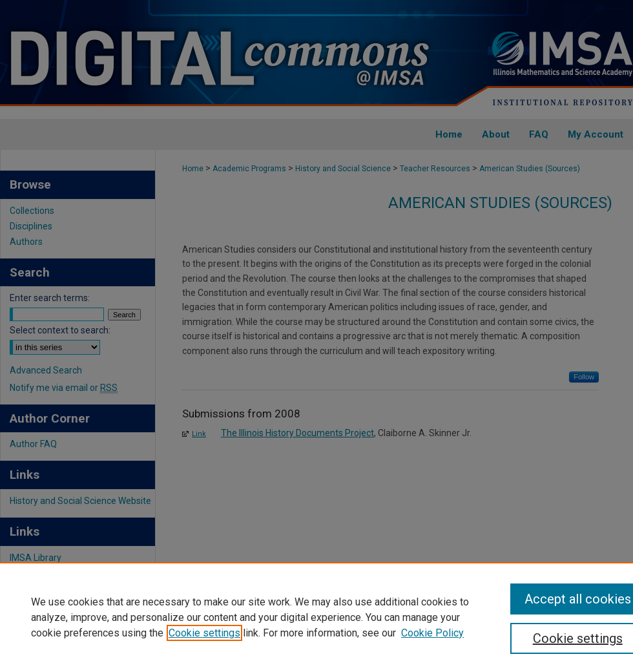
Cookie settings (204, 633)
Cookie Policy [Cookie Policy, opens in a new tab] (432, 633)
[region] (316, 617)
